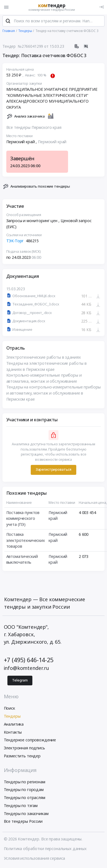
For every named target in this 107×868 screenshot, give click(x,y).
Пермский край (52, 142)
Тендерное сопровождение (30, 741)
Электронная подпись (24, 748)
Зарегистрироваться (54, 470)
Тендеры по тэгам (21, 806)
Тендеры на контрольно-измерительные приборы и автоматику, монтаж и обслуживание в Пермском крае (54, 393)
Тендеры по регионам (25, 782)
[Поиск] (8, 22)
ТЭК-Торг (15, 241)
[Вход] (101, 7)
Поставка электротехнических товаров (26, 541)
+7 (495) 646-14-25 (29, 660)
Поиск (9, 709)
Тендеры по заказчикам (26, 814)
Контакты (13, 733)
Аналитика (14, 725)
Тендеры (12, 717)
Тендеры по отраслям (25, 798)
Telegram (20, 681)
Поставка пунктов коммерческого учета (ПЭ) (23, 519)
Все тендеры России (23, 822)
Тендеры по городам (24, 790)
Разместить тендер (22, 756)
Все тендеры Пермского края (34, 128)
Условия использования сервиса (35, 859)
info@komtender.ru (27, 669)
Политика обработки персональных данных (45, 849)
